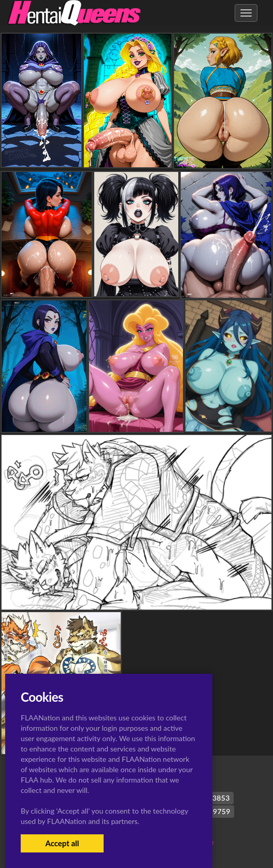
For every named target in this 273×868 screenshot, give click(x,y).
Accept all (62, 843)
